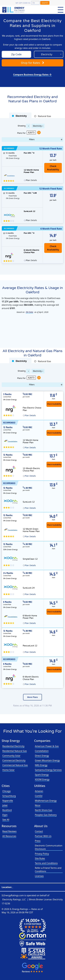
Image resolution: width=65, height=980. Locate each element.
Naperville (8, 801)
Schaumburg (9, 796)
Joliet (5, 805)
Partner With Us (43, 836)
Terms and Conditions (46, 863)
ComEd (39, 796)
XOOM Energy (42, 779)
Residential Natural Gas (15, 751)
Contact (39, 831)
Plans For (21, 133)
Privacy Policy (42, 854)
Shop (32, 63)
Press (38, 841)
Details (31, 180)
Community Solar (11, 756)
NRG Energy (41, 765)
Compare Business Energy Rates (32, 75)
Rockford (7, 810)
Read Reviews (9, 831)
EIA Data (29, 312)
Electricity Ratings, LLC (14, 899)
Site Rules (40, 858)
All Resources (9, 836)
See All (6, 820)
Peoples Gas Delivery (46, 815)
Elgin (5, 815)
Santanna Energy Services (48, 770)
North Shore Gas (44, 810)
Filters (32, 139)
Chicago (7, 791)
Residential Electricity (13, 746)
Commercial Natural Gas (15, 765)
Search (45, 3)
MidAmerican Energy (46, 801)
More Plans (33, 697)
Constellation (42, 751)
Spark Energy (42, 775)
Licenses (39, 876)
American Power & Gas (47, 746)
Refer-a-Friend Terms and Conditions (48, 870)
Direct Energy (42, 756)
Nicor (38, 805)
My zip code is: (23, 3)
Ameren (39, 791)
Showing (21, 126)
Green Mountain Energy (47, 760)
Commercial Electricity (14, 760)
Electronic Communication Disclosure (49, 847)
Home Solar (8, 770)
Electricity (37, 126)
